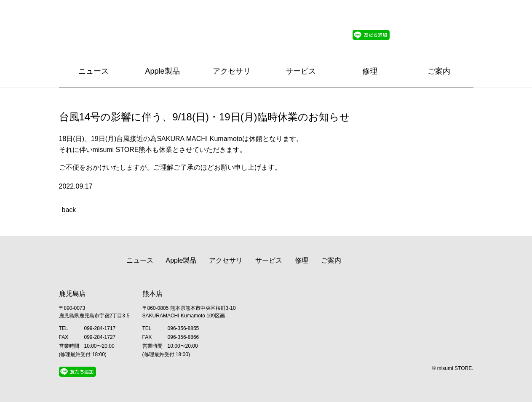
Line (371, 35)
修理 (370, 71)
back (69, 210)
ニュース (94, 71)
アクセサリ (232, 71)
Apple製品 (162, 71)
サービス (301, 71)
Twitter (401, 35)
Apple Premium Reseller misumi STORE (101, 27)
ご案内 (439, 71)
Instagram (417, 35)
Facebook (434, 35)
